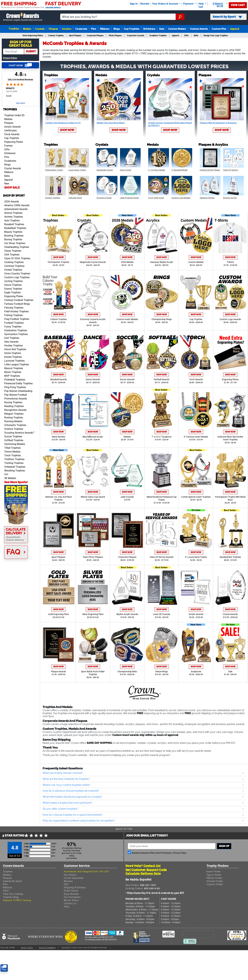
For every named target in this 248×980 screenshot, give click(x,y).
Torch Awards (196, 379)
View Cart (238, 5)
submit (31, 51)
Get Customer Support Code (146, 870)
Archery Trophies (14, 217)
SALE (6, 891)
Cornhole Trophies (14, 266)
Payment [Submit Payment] (189, 4)
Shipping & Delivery (75, 887)
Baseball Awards (58, 379)
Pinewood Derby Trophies (18, 383)
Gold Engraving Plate (58, 614)
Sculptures (10, 161)
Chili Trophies (12, 255)
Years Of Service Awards (162, 557)
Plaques (53, 29)
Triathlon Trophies (14, 459)
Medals (27, 29)
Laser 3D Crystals (162, 614)
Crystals (40, 29)
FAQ (66, 884)
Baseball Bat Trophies (230, 557)
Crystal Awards (13, 168)
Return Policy (71, 900)
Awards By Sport (13, 881)
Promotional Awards (16, 399)
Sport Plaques (58, 557)
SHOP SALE (12, 187)
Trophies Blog (11, 897)
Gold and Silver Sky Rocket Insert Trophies (230, 438)
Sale (162, 29)
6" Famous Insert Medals (196, 437)
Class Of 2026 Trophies (17, 258)
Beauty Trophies (13, 232)
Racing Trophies (13, 402)
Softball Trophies (14, 440)
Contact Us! (152, 866)
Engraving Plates (14, 142)
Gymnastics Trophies (16, 334)
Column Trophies (58, 319)
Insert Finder (214, 871)
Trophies (14, 29)
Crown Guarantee (74, 878)
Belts (7, 176)
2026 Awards (12, 202)
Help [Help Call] (201, 4)
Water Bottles (58, 437)
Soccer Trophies (13, 436)
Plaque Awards (58, 672)
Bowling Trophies (14, 236)
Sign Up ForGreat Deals (20, 44)
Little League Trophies (17, 364)
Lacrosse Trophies (14, 361)
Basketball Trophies (15, 228)
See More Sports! (16, 482)
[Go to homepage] (23, 17)
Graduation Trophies (16, 330)
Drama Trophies (13, 289)
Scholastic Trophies (15, 425)
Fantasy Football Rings (17, 304)
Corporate (81, 29)
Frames (8, 146)
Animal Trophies (13, 213)
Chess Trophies (13, 251)
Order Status (71, 891)
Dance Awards (93, 379)
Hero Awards (11, 342)
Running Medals (13, 421)
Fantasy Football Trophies (19, 300)
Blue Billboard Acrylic (93, 437)
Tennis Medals (12, 452)
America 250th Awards (17, 205)
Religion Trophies (14, 414)
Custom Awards (199, 29)
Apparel (235, 29)
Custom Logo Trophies (17, 277)
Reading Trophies (14, 406)
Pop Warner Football (16, 395)
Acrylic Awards (12, 127)
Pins (94, 29)
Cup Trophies (132, 29)
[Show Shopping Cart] (219, 5)
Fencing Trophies (14, 308)
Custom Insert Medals (127, 319)
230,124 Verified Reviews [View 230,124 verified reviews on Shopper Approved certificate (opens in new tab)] (20, 79)
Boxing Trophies (13, 239)
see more (20, 103)
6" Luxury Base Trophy (196, 557)
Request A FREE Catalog (17, 900)
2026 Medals (127, 262)
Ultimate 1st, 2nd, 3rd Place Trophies (58, 498)
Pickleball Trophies (15, 380)
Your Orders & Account (165, 4)
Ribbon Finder (214, 878)
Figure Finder (214, 875)
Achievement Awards (16, 209)
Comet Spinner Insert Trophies (196, 497)
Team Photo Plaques (93, 557)
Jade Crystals (127, 497)
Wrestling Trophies (15, 471)
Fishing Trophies (13, 315)
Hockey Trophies (13, 346)
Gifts (7, 149)
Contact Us (70, 903)
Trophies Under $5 (14, 115)
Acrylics (67, 29)
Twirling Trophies (14, 463)
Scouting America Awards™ (19, 433)
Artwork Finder (215, 881)
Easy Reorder (71, 894)
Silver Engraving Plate (93, 614)
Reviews (68, 881)
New (7, 184)
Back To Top (124, 829)
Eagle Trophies (12, 292)
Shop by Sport (14, 196)
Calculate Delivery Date (143, 874)
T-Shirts (230, 262)
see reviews (72, 858)
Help (67, 907)
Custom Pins (219, 29)
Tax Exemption (72, 897)
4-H (6, 474)
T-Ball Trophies (12, 448)
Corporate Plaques (127, 557)
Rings (117, 29)
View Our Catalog (13, 894)
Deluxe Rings (162, 672)
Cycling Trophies (13, 281)
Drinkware (149, 29)
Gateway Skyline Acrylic (162, 262)
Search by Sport (227, 17)
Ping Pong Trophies (15, 387)
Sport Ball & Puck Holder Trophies (93, 673)
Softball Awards (162, 379)
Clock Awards (12, 134)
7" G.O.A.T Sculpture (162, 437)
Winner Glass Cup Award (93, 497)
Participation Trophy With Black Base (230, 498)
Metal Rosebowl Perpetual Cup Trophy (162, 498)
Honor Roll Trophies (15, 349)
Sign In (134, 4)
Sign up (224, 846)
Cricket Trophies (13, 270)
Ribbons (105, 29)
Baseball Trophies (14, 224)
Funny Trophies (13, 327)
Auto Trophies (12, 220)
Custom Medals (177, 29)
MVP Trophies (12, 376)
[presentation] (198, 934)
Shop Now (67, 130)
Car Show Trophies (15, 243)
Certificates (10, 130)
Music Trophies (13, 372)
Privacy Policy (10, 58)
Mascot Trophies (14, 368)
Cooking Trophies (14, 262)
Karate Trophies (13, 357)
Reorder (145, 4)
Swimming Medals (15, 444)
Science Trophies (14, 429)
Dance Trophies (13, 285)
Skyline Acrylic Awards (127, 614)
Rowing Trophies (14, 418)
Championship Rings (162, 319)
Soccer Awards (127, 379)
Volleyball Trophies (15, 467)
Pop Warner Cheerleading (18, 391)
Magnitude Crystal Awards (93, 262)
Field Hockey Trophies (16, 311)
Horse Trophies (13, 353)
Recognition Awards (15, 410)
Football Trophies (14, 323)
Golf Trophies (12, 338)
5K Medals (10, 478)
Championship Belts (127, 672)
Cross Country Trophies (17, 274)
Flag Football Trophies (17, 319)
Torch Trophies (13, 455)
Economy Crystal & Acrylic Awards (93, 321)
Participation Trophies (58, 262)
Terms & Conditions (47, 948)
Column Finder (215, 884)
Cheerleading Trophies (17, 247)
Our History (70, 875)
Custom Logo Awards (230, 319)
